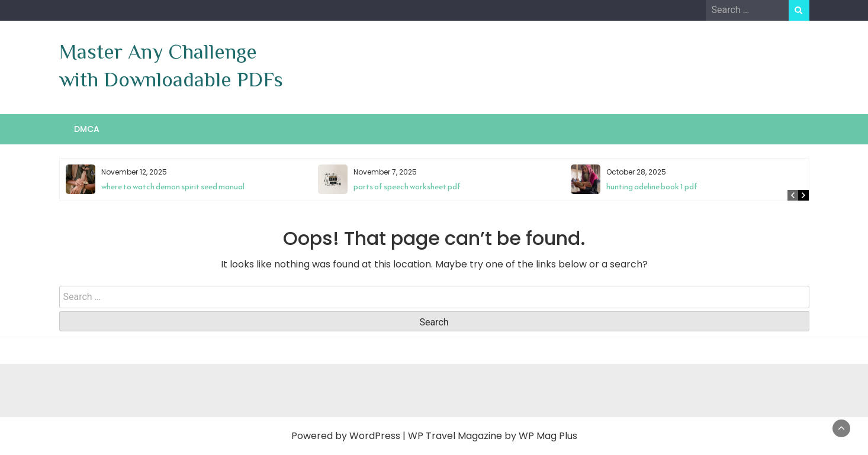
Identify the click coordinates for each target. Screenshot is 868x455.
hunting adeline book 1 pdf (652, 187)
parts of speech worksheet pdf (407, 187)
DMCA (87, 129)
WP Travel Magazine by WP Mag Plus (493, 436)
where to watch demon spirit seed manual (173, 187)
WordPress (375, 436)
